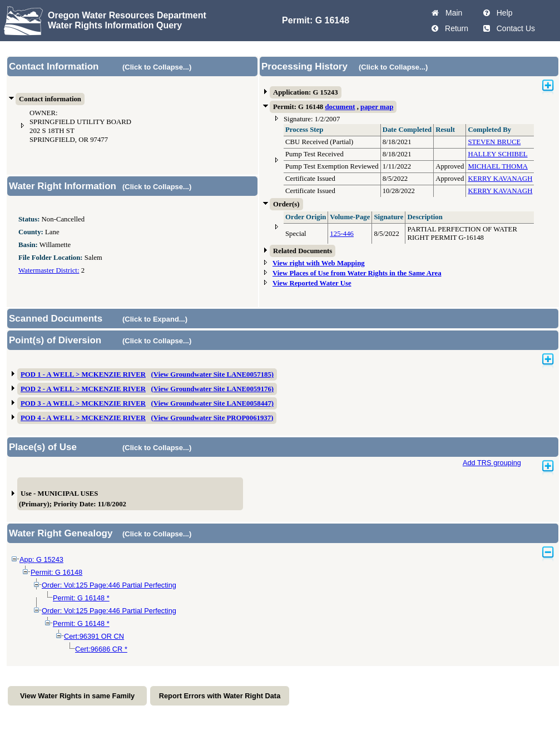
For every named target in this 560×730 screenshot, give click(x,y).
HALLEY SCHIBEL (497, 154)
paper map (377, 107)
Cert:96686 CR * (101, 649)
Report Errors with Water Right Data (220, 696)
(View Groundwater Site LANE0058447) (213, 403)
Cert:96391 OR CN (94, 636)
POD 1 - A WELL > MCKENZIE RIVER (83, 374)
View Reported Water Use (312, 283)
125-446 (342, 234)
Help (502, 13)
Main (452, 13)
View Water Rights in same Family (77, 696)
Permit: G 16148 (56, 572)
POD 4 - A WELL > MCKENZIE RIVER (83, 418)
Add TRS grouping (492, 463)
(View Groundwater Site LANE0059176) (213, 389)
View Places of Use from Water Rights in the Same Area (357, 273)
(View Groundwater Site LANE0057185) (213, 374)
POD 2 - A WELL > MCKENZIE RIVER (83, 389)
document (340, 107)
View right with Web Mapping (319, 263)
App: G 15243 (41, 559)
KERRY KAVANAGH (500, 179)
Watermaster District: (49, 270)
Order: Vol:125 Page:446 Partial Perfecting (109, 585)
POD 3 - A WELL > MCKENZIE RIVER (83, 403)
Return (454, 28)
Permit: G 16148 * (81, 598)
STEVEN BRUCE (494, 142)
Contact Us (514, 28)
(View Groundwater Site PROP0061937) (212, 418)
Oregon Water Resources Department (127, 15)
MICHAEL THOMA (498, 166)
